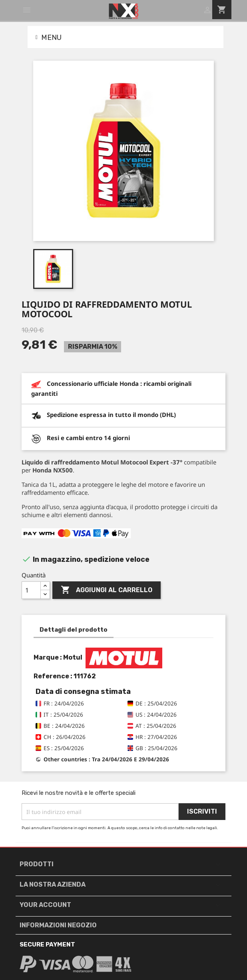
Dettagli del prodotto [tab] (74, 630)
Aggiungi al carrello (107, 590)
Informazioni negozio (58, 925)
